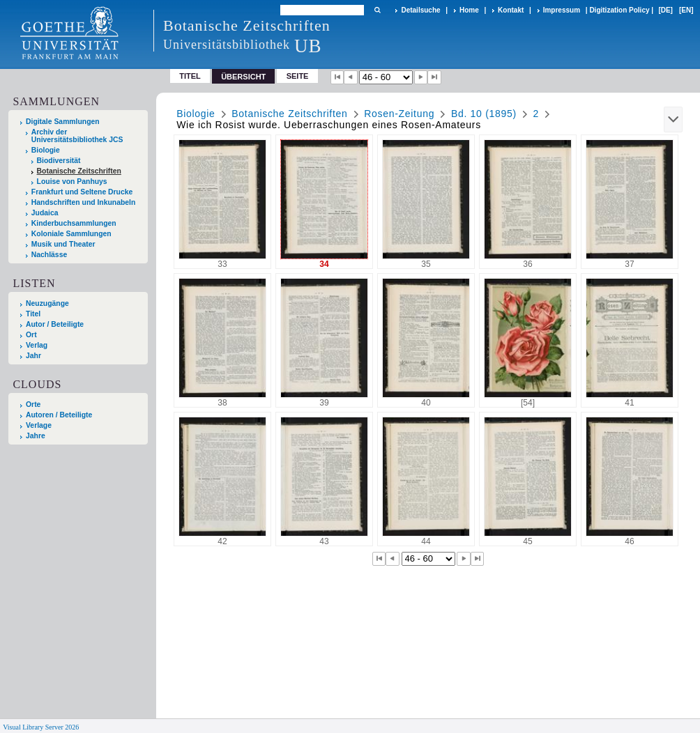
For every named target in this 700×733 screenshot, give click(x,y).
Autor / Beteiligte (55, 324)
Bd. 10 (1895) (484, 114)
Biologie (46, 150)
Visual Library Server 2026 (41, 727)
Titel (190, 76)
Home (469, 10)
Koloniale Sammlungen (71, 234)
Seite (298, 76)
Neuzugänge (47, 303)
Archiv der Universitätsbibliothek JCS (77, 136)
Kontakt (511, 10)
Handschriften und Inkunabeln (84, 202)
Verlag (37, 345)
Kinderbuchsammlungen (74, 223)
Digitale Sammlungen (63, 122)
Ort (31, 335)
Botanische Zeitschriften (79, 171)
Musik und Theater (63, 244)
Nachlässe (49, 255)
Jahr (33, 356)
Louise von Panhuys (72, 182)
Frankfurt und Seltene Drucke (82, 192)
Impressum (562, 10)
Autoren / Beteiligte (59, 415)
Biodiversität (59, 161)
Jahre (36, 436)
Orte (33, 404)
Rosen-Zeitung (399, 114)
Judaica (45, 213)
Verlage (39, 425)
